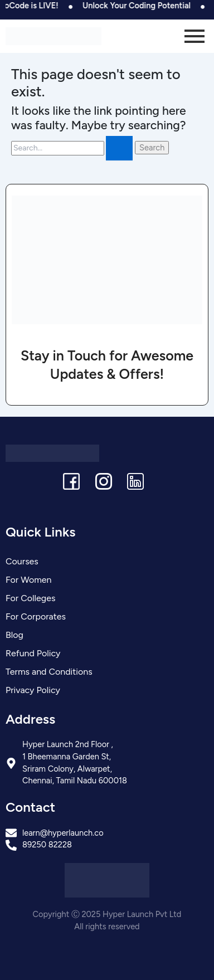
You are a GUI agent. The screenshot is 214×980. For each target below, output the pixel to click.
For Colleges (30, 598)
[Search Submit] (119, 148)
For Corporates (36, 616)
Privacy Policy (33, 690)
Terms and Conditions (49, 672)
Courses (22, 561)
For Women (29, 580)
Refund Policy (33, 653)
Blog (14, 635)
